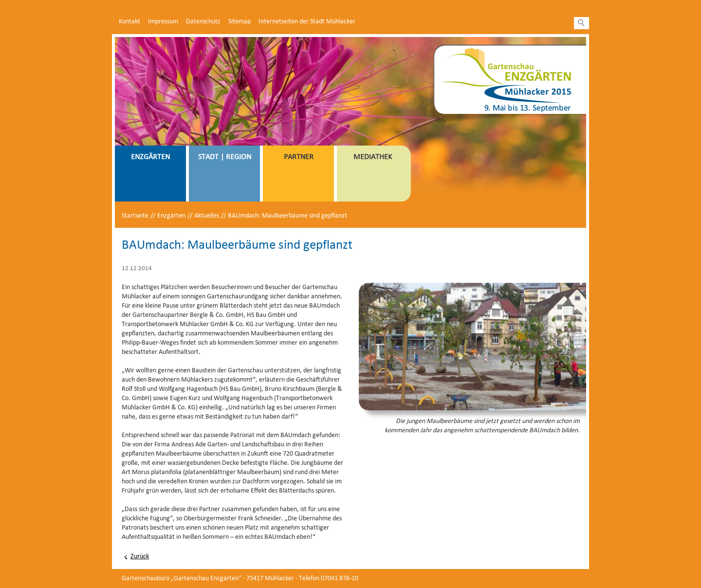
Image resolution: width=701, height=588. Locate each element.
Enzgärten (150, 157)
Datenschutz (203, 22)
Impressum (163, 22)
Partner (299, 157)
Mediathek (373, 157)
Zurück (140, 557)
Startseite (135, 216)
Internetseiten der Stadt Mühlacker (307, 22)
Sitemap (240, 22)
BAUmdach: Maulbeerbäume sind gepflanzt (287, 216)
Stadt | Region (225, 157)
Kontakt (129, 22)
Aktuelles (207, 216)
